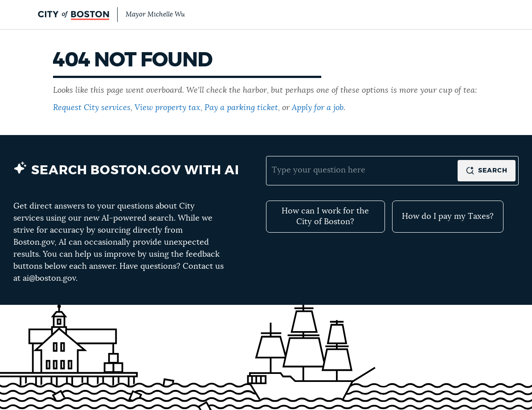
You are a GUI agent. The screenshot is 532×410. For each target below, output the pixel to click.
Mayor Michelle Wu (155, 14)
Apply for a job (318, 108)
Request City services (92, 108)
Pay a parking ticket (241, 108)
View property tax (168, 108)
